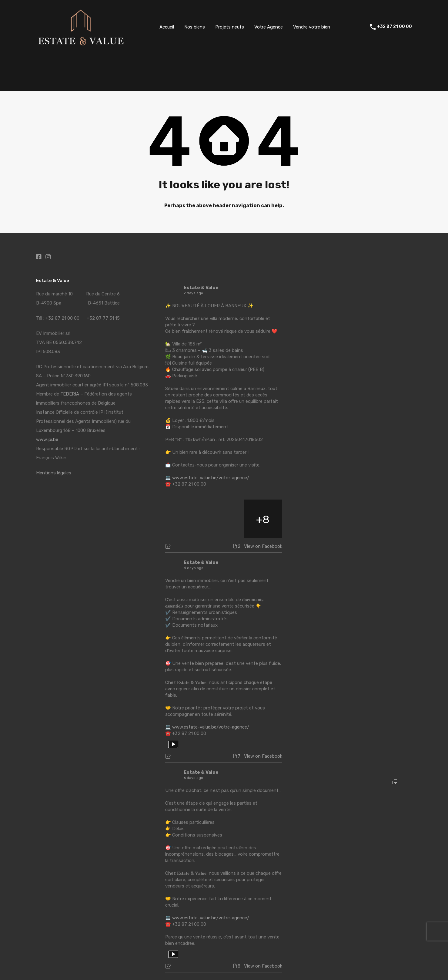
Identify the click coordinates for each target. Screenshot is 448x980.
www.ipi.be (47, 439)
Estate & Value (201, 288)
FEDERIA (70, 394)
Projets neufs (230, 27)
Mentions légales (54, 473)
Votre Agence (269, 27)
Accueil (167, 27)
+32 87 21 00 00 (395, 27)
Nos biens (195, 27)
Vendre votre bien (312, 27)
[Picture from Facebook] (185, 519)
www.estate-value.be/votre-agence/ (211, 478)
